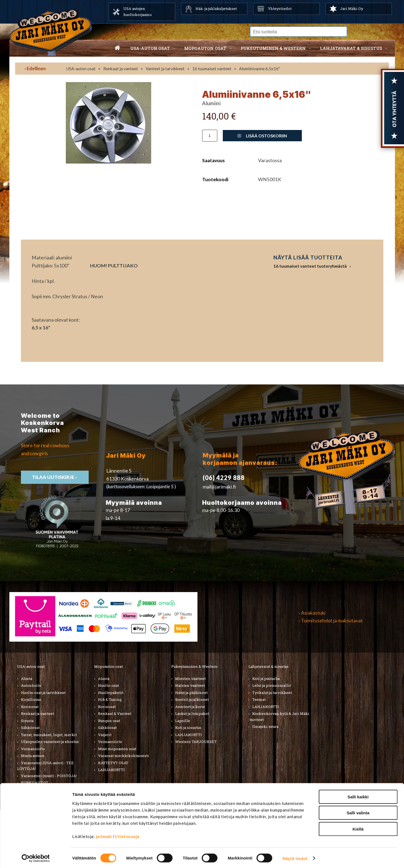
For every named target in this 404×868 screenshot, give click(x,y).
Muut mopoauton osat (117, 749)
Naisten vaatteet (190, 685)
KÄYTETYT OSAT (113, 763)
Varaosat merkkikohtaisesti (124, 756)
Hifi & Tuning (110, 699)
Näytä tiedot (295, 857)
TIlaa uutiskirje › (55, 477)
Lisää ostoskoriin (262, 136)
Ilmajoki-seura (265, 726)
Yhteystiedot (280, 9)
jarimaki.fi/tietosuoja (118, 835)
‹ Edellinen (35, 68)
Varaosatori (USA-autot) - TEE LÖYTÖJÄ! (45, 766)
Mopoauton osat (205, 48)
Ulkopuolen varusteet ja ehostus (50, 742)
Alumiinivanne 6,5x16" (259, 69)
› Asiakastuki (312, 613)
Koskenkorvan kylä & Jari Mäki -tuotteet (279, 717)
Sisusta (27, 721)
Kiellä (358, 828)
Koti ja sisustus (188, 728)
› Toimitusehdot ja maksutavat (331, 621)
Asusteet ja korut (190, 707)
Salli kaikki (358, 795)
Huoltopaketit (111, 693)
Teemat (259, 699)
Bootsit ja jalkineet (192, 699)
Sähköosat (30, 728)
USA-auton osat (150, 48)
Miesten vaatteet (190, 679)
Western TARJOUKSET (196, 742)
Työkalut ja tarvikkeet (272, 693)
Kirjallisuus (31, 699)
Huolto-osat (109, 685)
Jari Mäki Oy (352, 9)
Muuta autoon (33, 756)
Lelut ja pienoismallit (272, 685)
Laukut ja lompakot (192, 714)
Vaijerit (105, 735)
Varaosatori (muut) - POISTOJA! (49, 776)
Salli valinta (358, 812)
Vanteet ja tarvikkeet (165, 69)
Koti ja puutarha (266, 679)
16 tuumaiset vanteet (212, 69)
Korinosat (30, 707)
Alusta (27, 679)
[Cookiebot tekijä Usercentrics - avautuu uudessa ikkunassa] (36, 857)
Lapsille (183, 721)
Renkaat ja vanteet (121, 69)
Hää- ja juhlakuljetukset (216, 9)
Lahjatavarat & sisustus (351, 48)
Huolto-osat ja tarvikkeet (43, 693)
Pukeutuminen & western (273, 48)
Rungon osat (109, 721)
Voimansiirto (33, 749)
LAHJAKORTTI (111, 770)
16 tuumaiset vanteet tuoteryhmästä (310, 266)
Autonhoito (31, 685)
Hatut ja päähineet (191, 693)
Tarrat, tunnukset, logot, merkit (49, 735)
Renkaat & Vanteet (115, 714)
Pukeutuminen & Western (194, 666)
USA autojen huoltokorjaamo (138, 12)
